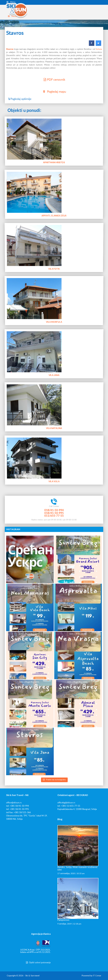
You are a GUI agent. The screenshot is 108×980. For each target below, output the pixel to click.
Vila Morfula (54, 311)
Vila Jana (54, 364)
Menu (11, 2)
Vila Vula (54, 470)
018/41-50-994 (54, 510)
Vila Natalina (54, 417)
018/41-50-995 (54, 513)
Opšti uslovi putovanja (38, 963)
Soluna (99, 49)
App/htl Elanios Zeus (54, 204)
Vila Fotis (54, 258)
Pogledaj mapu (54, 91)
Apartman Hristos (54, 151)
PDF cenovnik (54, 79)
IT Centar (97, 976)
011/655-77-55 (54, 516)
